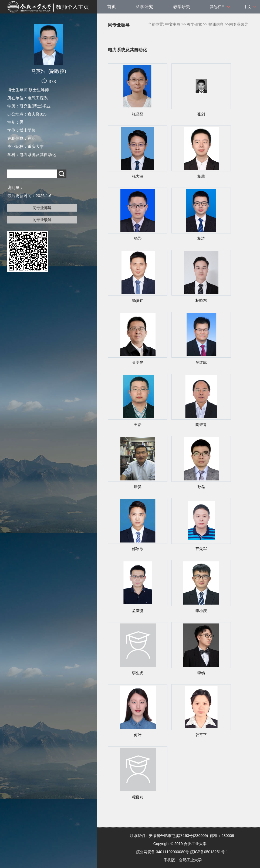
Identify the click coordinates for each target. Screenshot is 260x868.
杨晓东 (201, 300)
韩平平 (201, 735)
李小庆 (201, 611)
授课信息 (216, 24)
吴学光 (138, 362)
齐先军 (201, 549)
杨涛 (201, 238)
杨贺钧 (138, 300)
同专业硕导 (42, 220)
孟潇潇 (138, 611)
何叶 (138, 735)
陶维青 (201, 425)
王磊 (138, 425)
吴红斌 (201, 362)
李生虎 (138, 673)
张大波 (138, 176)
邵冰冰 (138, 549)
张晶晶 (138, 114)
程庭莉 (138, 797)
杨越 (201, 176)
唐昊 (138, 487)
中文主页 (173, 24)
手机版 (169, 860)
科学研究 (144, 7)
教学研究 (182, 7)
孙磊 (201, 487)
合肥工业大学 (190, 860)
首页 (112, 7)
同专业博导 (42, 208)
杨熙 (138, 238)
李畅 (201, 673)
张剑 (201, 114)
